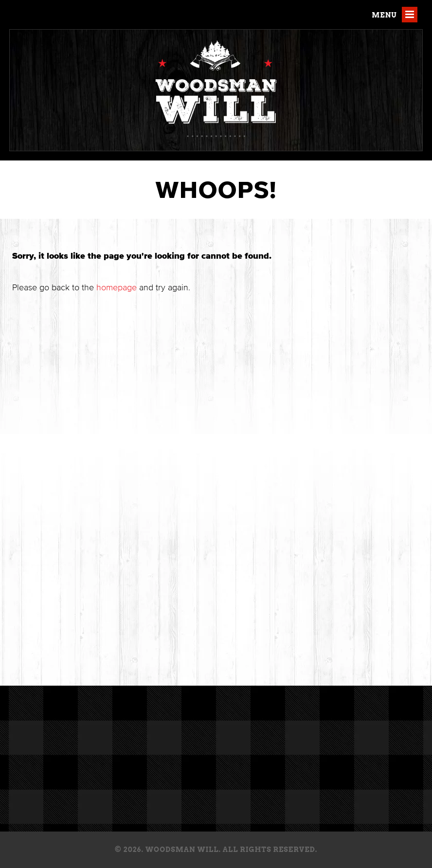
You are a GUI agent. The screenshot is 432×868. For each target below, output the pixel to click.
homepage (117, 287)
